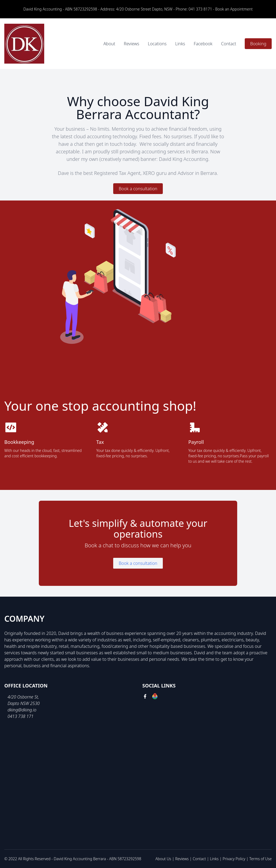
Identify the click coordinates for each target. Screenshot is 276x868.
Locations (157, 44)
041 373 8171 (200, 9)
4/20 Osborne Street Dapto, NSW (144, 9)
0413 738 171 (20, 716)
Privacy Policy (234, 859)
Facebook (203, 44)
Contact (229, 44)
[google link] (155, 697)
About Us (163, 859)
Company (24, 619)
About (109, 44)
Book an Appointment (234, 9)
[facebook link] (145, 697)
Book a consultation (138, 189)
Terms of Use (261, 859)
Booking (258, 44)
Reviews (131, 44)
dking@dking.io (22, 710)
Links (180, 44)
